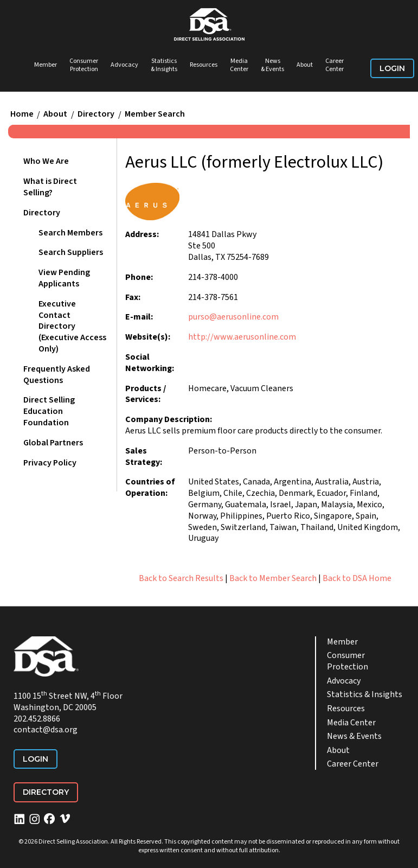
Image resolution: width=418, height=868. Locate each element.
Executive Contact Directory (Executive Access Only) (72, 326)
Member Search (155, 114)
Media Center (239, 65)
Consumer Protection (84, 65)
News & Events (272, 65)
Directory (96, 114)
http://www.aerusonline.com (242, 337)
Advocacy (124, 65)
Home (22, 114)
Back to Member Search (273, 578)
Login (392, 68)
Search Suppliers (71, 252)
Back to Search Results (181, 578)
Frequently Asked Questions (57, 375)
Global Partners (53, 443)
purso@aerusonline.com (233, 317)
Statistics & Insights (164, 65)
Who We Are (46, 161)
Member (46, 65)
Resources (204, 65)
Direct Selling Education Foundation (49, 411)
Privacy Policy (50, 463)
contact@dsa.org (46, 730)
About (305, 65)
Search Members (70, 233)
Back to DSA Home (357, 578)
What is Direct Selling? (50, 187)
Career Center (335, 65)
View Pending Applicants (64, 278)
